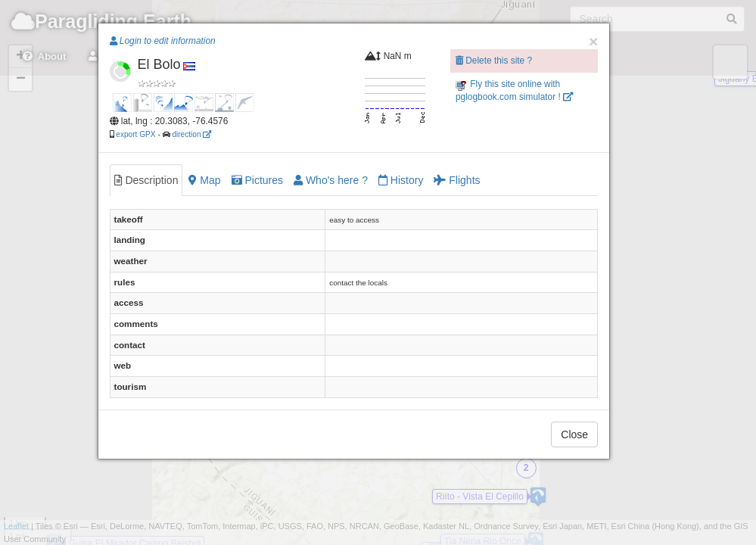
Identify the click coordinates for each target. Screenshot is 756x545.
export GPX (135, 134)
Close (574, 434)
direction (191, 134)
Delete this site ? (494, 61)
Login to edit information (163, 41)
